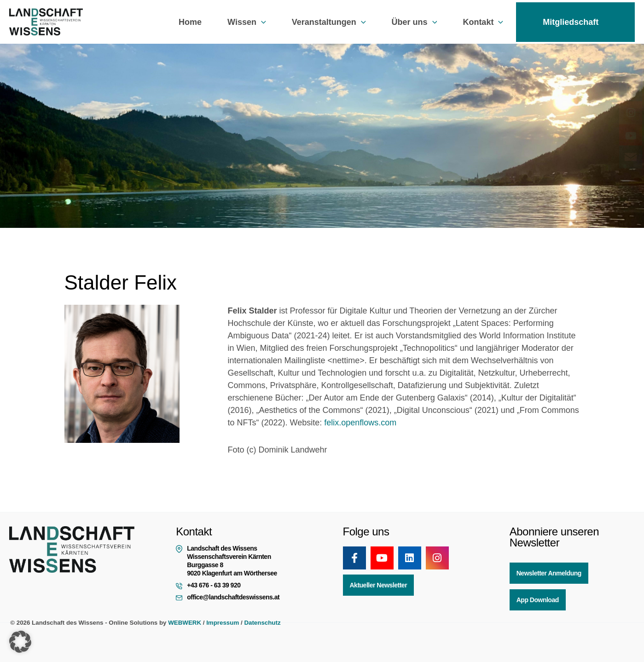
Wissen (247, 22)
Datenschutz (262, 623)
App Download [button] (538, 600)
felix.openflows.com (360, 423)
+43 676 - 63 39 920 (214, 585)
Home (190, 22)
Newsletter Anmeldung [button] (549, 573)
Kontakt (483, 22)
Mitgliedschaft (575, 22)
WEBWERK (185, 623)
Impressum (223, 623)
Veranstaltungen (329, 22)
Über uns (415, 22)
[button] (261, 22)
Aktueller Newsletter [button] (379, 585)
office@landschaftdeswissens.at (233, 597)
